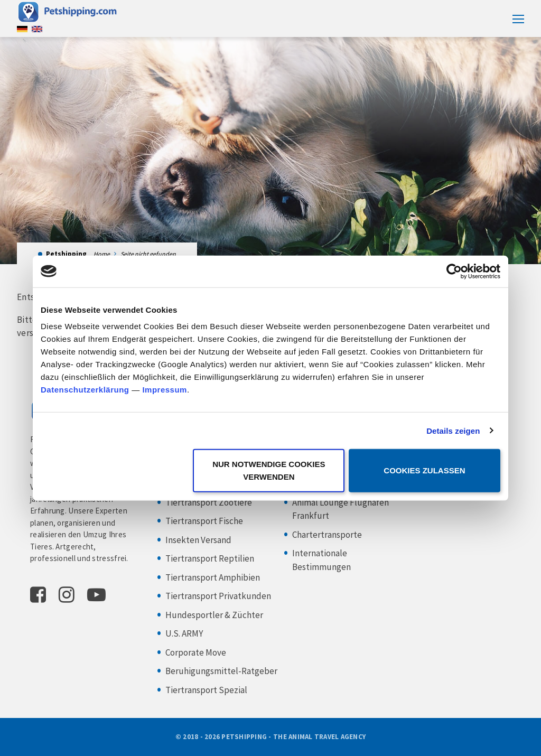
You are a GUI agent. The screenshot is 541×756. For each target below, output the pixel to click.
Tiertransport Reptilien (210, 558)
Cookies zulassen (424, 470)
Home (102, 254)
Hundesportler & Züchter (214, 615)
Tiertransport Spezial (206, 690)
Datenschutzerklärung (85, 390)
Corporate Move (196, 652)
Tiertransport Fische (204, 521)
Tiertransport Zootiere (209, 502)
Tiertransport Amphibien (213, 577)
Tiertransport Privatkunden (218, 596)
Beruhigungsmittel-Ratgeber (221, 671)
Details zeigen (453, 430)
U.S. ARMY (184, 633)
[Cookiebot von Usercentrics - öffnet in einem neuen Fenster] (454, 271)
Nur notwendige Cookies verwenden (269, 470)
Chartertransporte (327, 535)
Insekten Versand (198, 540)
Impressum (165, 390)
